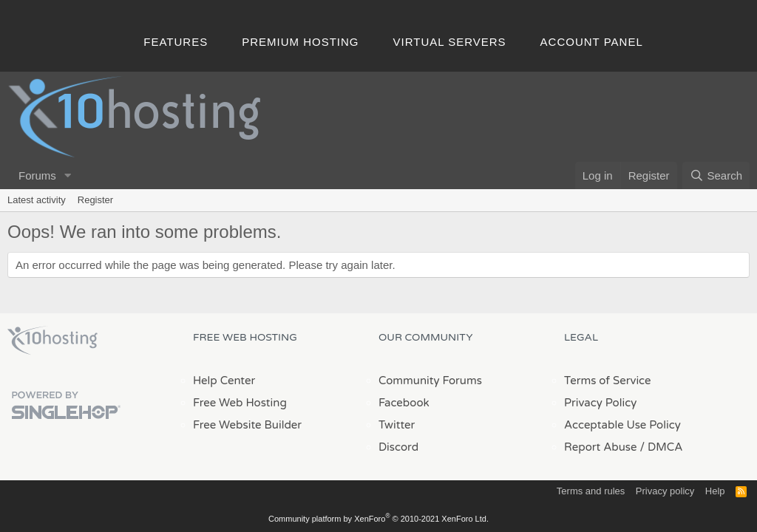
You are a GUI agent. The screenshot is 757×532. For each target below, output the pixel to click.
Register (95, 200)
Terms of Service (608, 381)
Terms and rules (591, 491)
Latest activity (37, 200)
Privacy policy (665, 491)
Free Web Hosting (240, 403)
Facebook (404, 403)
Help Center (224, 381)
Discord (398, 447)
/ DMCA (661, 447)
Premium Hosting (300, 42)
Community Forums (430, 381)
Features (176, 42)
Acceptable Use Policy (622, 425)
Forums (37, 175)
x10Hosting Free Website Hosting (52, 341)
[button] (68, 175)
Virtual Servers (450, 42)
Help (715, 491)
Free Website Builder (247, 425)
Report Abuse (601, 447)
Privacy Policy (600, 403)
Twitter (397, 425)
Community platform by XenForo (378, 519)
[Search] (716, 175)
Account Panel (592, 42)
